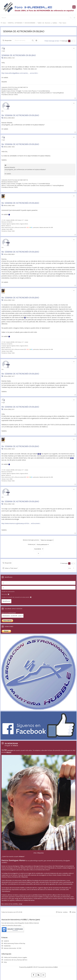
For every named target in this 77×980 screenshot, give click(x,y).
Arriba (74, 912)
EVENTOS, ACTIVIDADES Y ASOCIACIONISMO (22, 23)
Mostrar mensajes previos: (38, 540)
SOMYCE (6, 941)
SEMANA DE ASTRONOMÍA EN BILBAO (24, 31)
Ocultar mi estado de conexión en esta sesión (16, 597)
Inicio (4, 23)
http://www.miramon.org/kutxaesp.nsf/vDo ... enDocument (21, 523)
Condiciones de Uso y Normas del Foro (16, 960)
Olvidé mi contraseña (8, 591)
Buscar (33, 40)
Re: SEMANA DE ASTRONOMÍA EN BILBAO (20, 115)
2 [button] (72, 41)
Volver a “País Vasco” (11, 568)
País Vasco (63, 23)
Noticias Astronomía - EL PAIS (13, 948)
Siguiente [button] (74, 41)
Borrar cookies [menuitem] (63, 912)
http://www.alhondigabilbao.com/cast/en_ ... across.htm (19, 73)
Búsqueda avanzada (36, 40)
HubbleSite (7, 946)
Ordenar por (38, 545)
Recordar (5, 594)
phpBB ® (30, 967)
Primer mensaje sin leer (52, 41)
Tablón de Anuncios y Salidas (47, 23)
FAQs (5, 962)
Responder (8, 40)
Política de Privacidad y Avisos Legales (15, 957)
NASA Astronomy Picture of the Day (14, 943)
